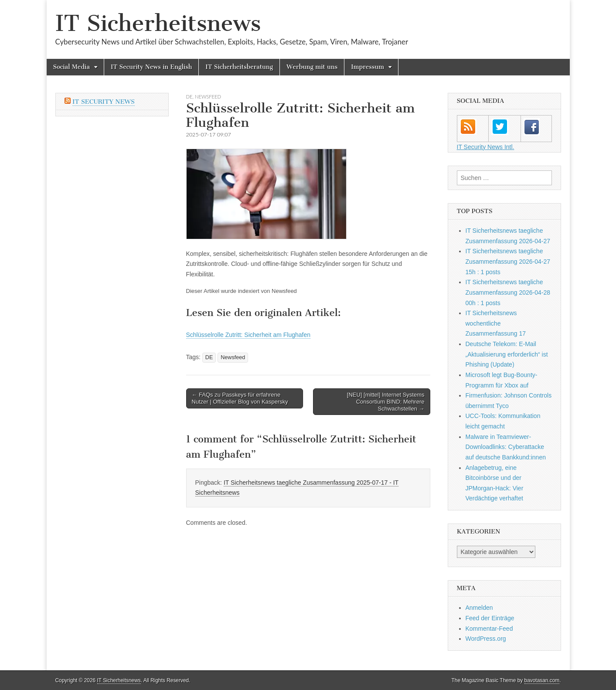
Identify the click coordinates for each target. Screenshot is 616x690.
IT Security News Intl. (486, 147)
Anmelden (479, 608)
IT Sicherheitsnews (158, 23)
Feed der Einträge (490, 618)
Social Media (72, 67)
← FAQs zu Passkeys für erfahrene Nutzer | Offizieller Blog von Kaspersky (240, 398)
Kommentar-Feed (489, 629)
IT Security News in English (151, 67)
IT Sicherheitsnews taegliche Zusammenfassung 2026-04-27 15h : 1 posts (508, 261)
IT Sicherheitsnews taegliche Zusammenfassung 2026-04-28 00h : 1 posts (508, 292)
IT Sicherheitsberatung (239, 67)
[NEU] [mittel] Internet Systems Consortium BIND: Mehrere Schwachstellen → (386, 401)
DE (189, 97)
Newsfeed (208, 97)
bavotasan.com (542, 680)
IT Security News (104, 102)
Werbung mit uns (312, 67)
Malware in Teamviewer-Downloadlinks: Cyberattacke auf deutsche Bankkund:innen (506, 447)
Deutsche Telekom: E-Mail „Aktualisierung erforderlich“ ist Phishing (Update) (507, 354)
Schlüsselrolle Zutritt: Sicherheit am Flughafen (248, 335)
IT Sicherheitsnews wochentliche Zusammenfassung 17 (496, 323)
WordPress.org (486, 639)
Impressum (368, 67)
